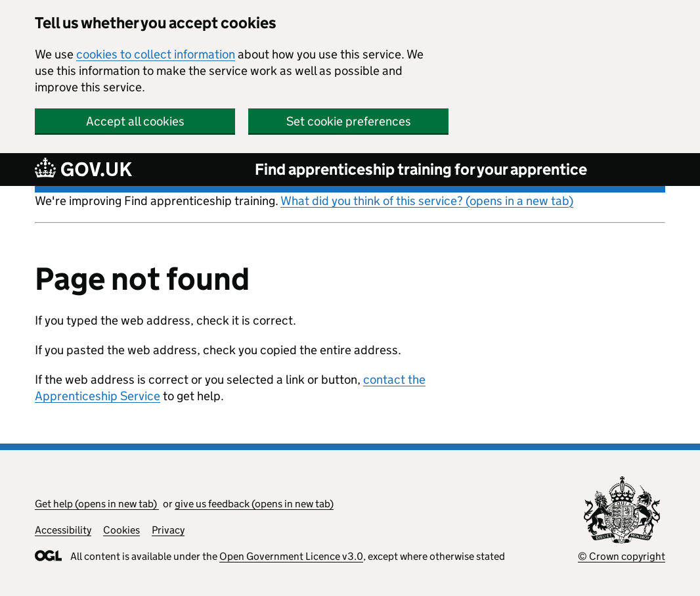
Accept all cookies (135, 121)
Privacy (168, 530)
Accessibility (63, 530)
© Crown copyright (622, 556)
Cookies (121, 530)
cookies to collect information (156, 54)
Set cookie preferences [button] (349, 121)
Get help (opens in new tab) (97, 504)
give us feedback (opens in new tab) (254, 504)
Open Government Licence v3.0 (291, 556)
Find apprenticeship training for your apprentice (421, 169)
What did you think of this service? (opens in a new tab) (427, 201)
